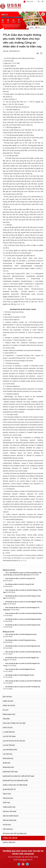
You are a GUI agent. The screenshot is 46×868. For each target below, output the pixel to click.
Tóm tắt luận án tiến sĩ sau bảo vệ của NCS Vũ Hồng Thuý (23, 687)
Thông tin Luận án (10, 838)
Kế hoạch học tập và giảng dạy (15, 834)
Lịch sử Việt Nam (9, 736)
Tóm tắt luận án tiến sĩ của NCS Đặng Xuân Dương (20, 640)
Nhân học (7, 763)
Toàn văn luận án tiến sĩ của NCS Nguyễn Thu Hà (20, 669)
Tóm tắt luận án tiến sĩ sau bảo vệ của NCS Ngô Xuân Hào (23, 646)
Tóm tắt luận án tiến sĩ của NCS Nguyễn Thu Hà (19, 675)
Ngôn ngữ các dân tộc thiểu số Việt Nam (18, 776)
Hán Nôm (6, 719)
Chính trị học (8, 701)
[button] (28, 2)
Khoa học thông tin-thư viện (14, 723)
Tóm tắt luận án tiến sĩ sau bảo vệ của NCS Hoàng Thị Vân (23, 625)
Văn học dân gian (9, 820)
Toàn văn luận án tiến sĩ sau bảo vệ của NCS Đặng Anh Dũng (23, 613)
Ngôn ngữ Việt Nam (10, 772)
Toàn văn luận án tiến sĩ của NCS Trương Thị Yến (20, 578)
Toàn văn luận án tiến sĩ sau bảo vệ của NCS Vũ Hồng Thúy (23, 681)
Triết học (6, 803)
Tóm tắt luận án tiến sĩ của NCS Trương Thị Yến (20, 584)
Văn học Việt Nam (9, 811)
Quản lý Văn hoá (9, 842)
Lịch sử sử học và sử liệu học (14, 741)
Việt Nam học (8, 829)
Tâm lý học (7, 794)
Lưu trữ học (8, 754)
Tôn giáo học (8, 798)
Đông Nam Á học (9, 714)
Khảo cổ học (8, 728)
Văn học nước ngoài (11, 816)
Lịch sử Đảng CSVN (10, 750)
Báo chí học (7, 697)
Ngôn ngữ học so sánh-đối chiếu (15, 781)
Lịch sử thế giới (9, 745)
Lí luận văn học (9, 732)
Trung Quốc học (9, 807)
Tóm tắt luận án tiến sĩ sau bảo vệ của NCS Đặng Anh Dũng (23, 619)
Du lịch (6, 710)
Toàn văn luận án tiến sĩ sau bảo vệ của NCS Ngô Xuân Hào (23, 652)
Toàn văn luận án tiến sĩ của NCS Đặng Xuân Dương (21, 634)
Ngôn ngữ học (8, 767)
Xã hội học (7, 825)
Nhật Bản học (8, 758)
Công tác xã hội (9, 705)
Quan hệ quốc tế (9, 789)
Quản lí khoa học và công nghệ (15, 785)
